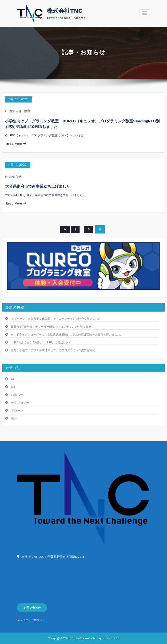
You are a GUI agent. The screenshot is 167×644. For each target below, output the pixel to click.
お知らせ (15, 111)
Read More (16, 144)
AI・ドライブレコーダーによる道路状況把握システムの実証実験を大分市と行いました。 (67, 335)
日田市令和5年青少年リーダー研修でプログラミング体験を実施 (51, 327)
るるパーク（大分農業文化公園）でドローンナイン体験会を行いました (56, 319)
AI (12, 379)
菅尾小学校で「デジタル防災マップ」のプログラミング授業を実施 (53, 350)
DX (13, 387)
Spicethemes (82, 638)
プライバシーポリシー (31, 620)
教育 (27, 111)
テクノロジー (20, 403)
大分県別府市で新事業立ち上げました (38, 186)
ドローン (17, 411)
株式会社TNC (64, 11)
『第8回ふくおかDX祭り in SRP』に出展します (41, 342)
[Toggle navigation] (145, 13)
